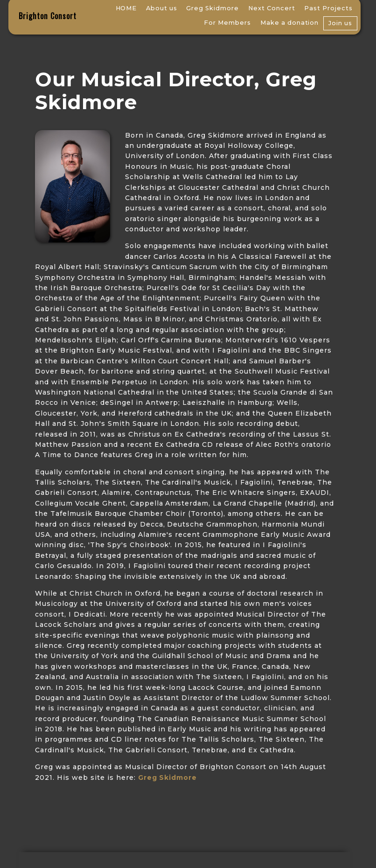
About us (162, 8)
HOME (126, 8)
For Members (227, 23)
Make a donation (290, 23)
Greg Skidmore (212, 8)
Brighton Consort (48, 16)
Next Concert (272, 8)
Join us (340, 23)
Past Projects (328, 8)
